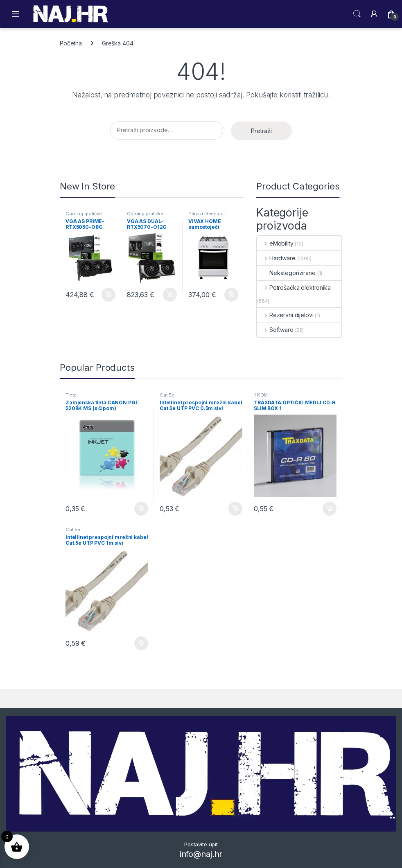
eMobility (275, 243)
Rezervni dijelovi (285, 315)
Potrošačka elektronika (294, 287)
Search (357, 14)
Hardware (276, 258)
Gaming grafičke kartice (84, 216)
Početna (71, 43)
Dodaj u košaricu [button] (108, 295)
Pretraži (261, 131)
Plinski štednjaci (207, 214)
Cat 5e (167, 395)
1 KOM (261, 395)
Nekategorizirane (286, 273)
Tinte (71, 395)
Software (275, 330)
